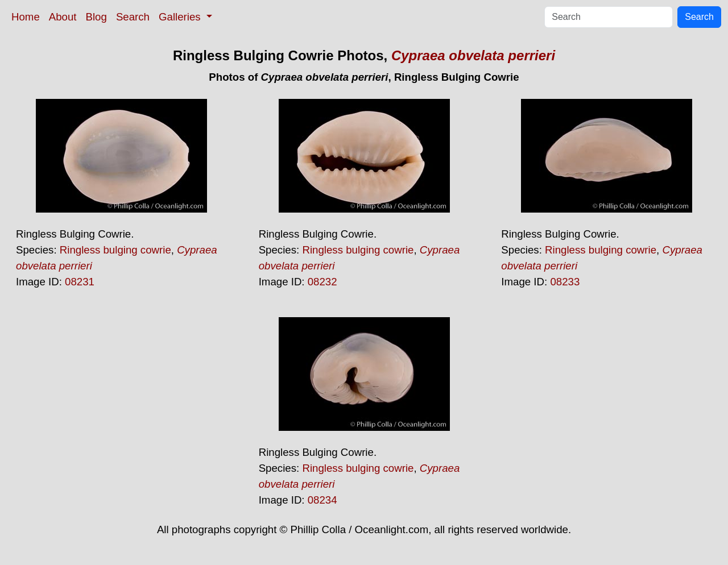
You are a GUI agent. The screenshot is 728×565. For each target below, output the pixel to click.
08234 (322, 500)
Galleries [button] (181, 17)
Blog (96, 17)
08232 (322, 282)
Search (133, 17)
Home (26, 17)
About (63, 17)
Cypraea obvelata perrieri (473, 55)
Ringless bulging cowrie (115, 250)
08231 (80, 282)
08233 (565, 282)
